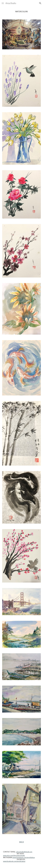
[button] (3, 3)
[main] (22, 12)
